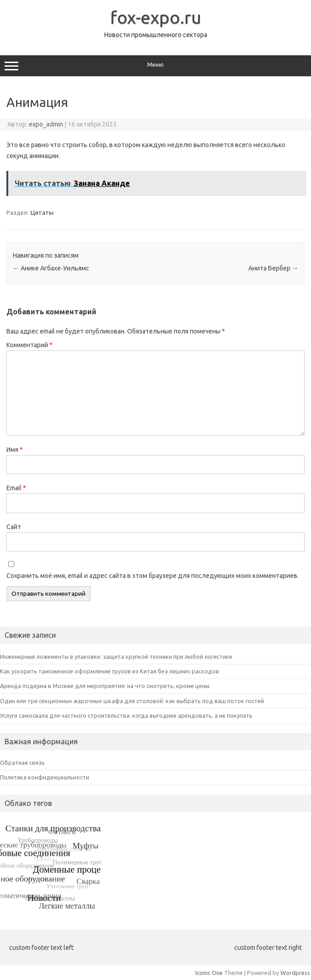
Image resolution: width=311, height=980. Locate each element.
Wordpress (295, 973)
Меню (155, 66)
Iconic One (209, 973)
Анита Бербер (273, 268)
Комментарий (29, 345)
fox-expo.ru (156, 17)
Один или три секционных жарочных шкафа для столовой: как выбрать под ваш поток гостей (132, 701)
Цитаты (42, 212)
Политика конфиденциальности (45, 777)
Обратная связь (22, 763)
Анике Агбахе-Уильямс (51, 268)
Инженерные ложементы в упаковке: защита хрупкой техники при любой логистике (116, 657)
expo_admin (46, 124)
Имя (15, 450)
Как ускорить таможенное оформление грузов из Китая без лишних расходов (110, 671)
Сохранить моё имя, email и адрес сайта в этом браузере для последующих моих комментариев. (153, 576)
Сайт (14, 527)
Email (16, 488)
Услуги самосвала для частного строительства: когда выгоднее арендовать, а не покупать (126, 715)
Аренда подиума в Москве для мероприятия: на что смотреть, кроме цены (105, 686)
